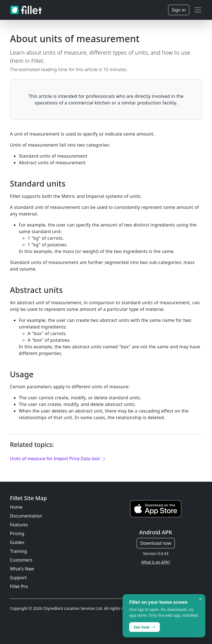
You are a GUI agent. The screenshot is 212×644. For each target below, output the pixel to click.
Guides (17, 542)
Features (19, 525)
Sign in (179, 10)
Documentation (26, 516)
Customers (21, 560)
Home (16, 507)
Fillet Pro (19, 586)
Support (18, 578)
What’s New (22, 569)
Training (18, 551)
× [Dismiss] (201, 599)
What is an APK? (156, 562)
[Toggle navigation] (198, 10)
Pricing (17, 533)
